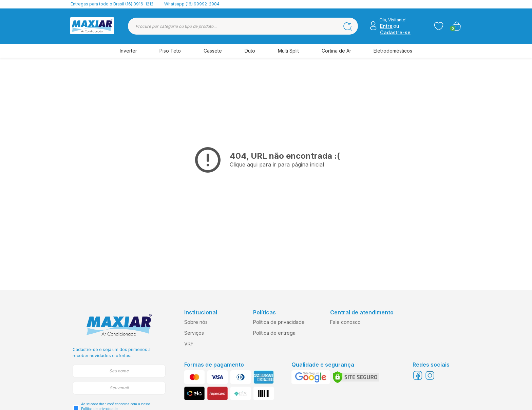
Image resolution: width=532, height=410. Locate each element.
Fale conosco (345, 322)
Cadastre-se (395, 32)
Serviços (194, 333)
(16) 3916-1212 (139, 4)
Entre (386, 26)
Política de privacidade (279, 322)
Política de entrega (274, 333)
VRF (189, 344)
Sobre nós (196, 322)
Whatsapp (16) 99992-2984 (192, 4)
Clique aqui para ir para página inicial (277, 164)
